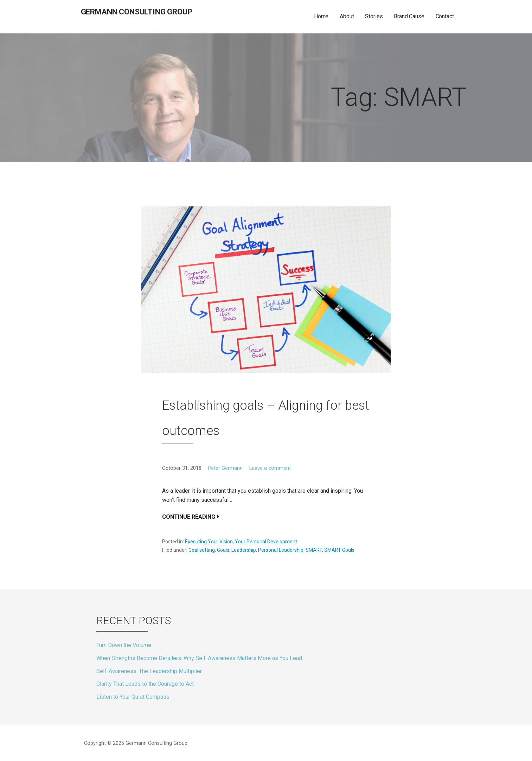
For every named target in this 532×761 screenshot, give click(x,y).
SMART (314, 550)
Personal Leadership (281, 550)
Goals (223, 550)
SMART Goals (339, 550)
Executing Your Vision (209, 542)
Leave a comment (270, 468)
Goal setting (202, 550)
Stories (374, 16)
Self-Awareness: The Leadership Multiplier (149, 671)
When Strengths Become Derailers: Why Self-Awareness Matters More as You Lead (199, 658)
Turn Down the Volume (124, 645)
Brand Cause (409, 16)
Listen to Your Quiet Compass (133, 697)
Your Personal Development (266, 542)
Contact (445, 16)
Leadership (244, 550)
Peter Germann (225, 468)
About (347, 16)
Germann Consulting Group (137, 12)
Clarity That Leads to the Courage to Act (145, 684)
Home (321, 16)
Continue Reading (189, 517)
